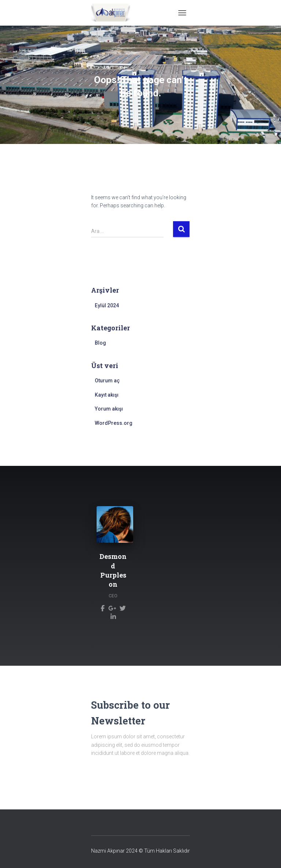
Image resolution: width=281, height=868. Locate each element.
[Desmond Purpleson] (103, 608)
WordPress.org (114, 423)
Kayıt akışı (107, 395)
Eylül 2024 (107, 305)
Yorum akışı (109, 409)
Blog (100, 343)
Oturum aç (107, 381)
